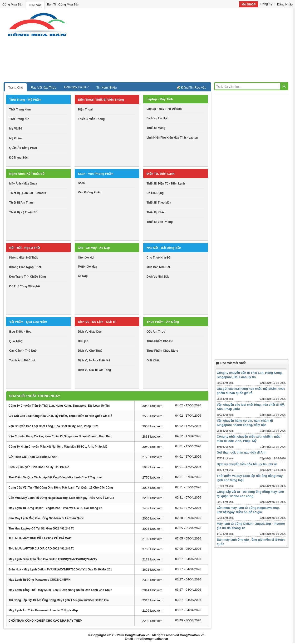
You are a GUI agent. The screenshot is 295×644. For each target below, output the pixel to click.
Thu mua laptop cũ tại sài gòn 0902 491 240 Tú (41, 529)
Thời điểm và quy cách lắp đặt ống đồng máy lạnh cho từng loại (55, 477)
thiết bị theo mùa (159, 203)
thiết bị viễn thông (91, 119)
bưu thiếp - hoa (20, 332)
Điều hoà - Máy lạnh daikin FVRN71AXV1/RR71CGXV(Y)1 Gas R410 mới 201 (60, 569)
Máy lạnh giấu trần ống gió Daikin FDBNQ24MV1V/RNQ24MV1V (53, 559)
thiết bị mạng (156, 128)
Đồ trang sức (19, 158)
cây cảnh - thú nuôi (23, 351)
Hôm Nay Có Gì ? (76, 87)
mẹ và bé (16, 129)
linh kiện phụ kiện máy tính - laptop (172, 138)
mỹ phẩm (15, 138)
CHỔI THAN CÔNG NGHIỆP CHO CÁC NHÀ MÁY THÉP (45, 621)
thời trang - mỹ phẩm (25, 100)
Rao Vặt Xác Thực (44, 87)
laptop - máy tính (160, 99)
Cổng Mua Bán (13, 4)
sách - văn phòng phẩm (96, 174)
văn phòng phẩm (90, 192)
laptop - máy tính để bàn (164, 109)
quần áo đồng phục (23, 148)
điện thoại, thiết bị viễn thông (101, 100)
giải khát (153, 360)
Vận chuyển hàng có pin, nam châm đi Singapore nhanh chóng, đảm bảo (60, 436)
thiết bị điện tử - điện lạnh (166, 184)
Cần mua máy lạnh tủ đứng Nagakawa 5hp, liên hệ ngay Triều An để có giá (61, 498)
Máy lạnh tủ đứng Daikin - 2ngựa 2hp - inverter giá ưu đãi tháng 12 (55, 508)
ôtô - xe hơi (86, 258)
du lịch (83, 341)
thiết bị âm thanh (22, 203)
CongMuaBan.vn (137, 635)
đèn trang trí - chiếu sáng (28, 277)
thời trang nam (20, 110)
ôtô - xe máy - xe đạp (94, 248)
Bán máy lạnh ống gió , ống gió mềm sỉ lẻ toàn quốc (46, 518)
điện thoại (85, 110)
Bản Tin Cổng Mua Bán (63, 4)
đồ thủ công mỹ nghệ (25, 286)
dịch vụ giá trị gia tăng (94, 370)
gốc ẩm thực (156, 332)
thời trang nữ (19, 119)
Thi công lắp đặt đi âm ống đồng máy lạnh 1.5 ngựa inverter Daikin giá (59, 600)
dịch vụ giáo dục (90, 332)
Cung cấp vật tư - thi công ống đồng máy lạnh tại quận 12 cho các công (61, 488)
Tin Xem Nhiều (106, 87)
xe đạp (83, 276)
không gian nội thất (23, 258)
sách (81, 183)
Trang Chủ (16, 87)
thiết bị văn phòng (160, 222)
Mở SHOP (248, 4)
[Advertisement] (188, 46)
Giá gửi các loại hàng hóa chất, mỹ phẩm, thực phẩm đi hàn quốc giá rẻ (60, 416)
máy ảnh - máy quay (23, 184)
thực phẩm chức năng (162, 351)
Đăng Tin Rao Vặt (193, 87)
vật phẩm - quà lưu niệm (28, 322)
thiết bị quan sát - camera (28, 193)
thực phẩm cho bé (160, 341)
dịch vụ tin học (157, 118)
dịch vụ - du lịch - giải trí (97, 322)
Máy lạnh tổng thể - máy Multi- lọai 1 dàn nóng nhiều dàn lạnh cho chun (60, 590)
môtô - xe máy (87, 267)
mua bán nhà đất (158, 267)
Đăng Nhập (285, 4)
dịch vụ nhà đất (158, 277)
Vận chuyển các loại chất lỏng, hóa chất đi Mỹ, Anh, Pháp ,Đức (53, 426)
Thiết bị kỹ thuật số (23, 212)
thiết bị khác (156, 212)
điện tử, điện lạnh (161, 174)
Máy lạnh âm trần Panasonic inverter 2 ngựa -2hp (43, 610)
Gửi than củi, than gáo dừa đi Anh (33, 457)
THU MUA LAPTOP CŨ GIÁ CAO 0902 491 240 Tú (42, 549)
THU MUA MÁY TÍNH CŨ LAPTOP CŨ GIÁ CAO (40, 538)
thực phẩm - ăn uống (163, 322)
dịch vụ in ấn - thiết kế (94, 360)
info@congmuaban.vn (152, 639)
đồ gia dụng (155, 193)
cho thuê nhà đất (159, 258)
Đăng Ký (266, 4)
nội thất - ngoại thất (25, 248)
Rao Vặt (35, 5)
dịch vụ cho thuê (90, 351)
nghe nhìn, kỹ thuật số (27, 174)
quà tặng (16, 341)
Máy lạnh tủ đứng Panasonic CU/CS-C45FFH (39, 580)
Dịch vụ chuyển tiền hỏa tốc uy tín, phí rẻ (39, 467)
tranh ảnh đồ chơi (22, 360)
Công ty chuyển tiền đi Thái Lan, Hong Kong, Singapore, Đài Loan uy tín (59, 406)
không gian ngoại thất (25, 267)
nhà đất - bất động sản (164, 248)
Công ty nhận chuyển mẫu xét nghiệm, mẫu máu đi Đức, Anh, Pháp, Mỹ (58, 447)
